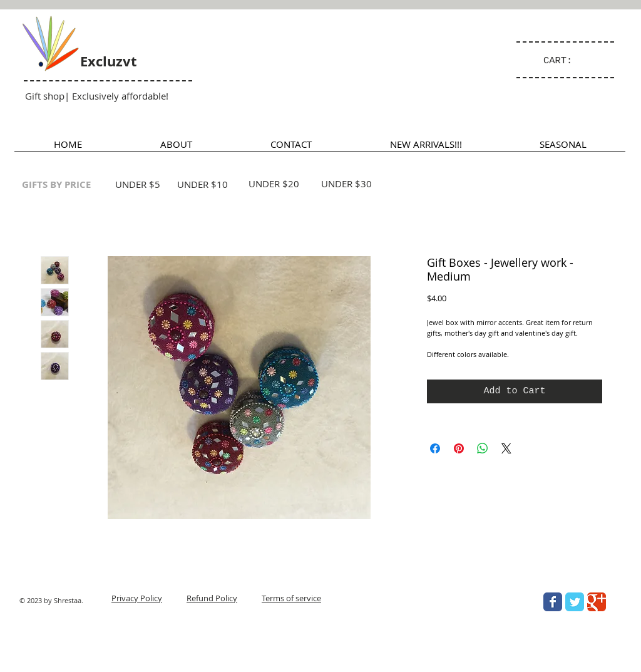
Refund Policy (212, 598)
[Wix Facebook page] (553, 602)
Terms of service (291, 598)
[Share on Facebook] (435, 448)
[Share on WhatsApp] (483, 448)
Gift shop (45, 96)
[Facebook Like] (531, 657)
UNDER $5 (138, 184)
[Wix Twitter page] (575, 602)
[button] (563, 148)
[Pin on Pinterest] (459, 448)
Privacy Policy (137, 598)
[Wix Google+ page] (597, 602)
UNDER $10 (203, 184)
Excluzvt (109, 61)
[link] (563, 60)
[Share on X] (506, 448)
